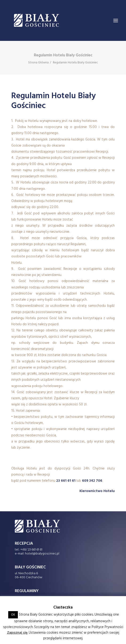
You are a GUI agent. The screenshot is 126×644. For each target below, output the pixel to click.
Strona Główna (38, 63)
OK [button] (13, 615)
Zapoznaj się (17, 633)
